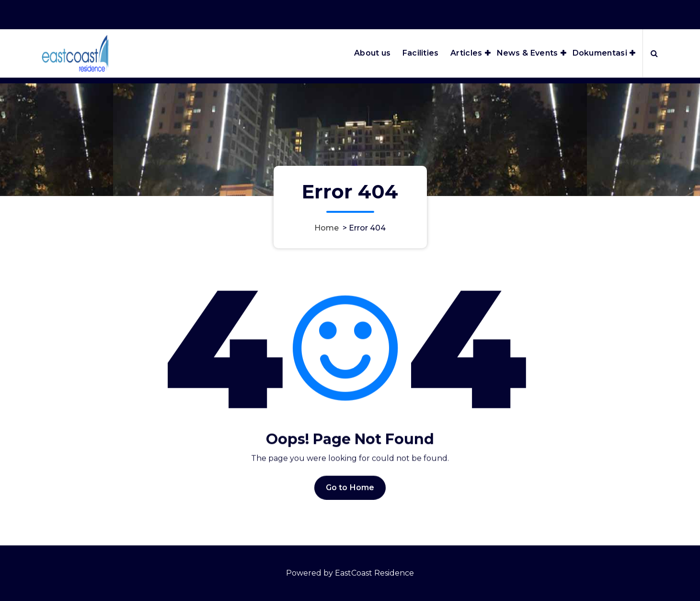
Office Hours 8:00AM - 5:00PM (538, 12)
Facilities (421, 53)
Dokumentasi (600, 53)
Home (327, 228)
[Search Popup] (654, 53)
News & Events (528, 53)
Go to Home (350, 501)
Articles (466, 53)
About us (372, 53)
